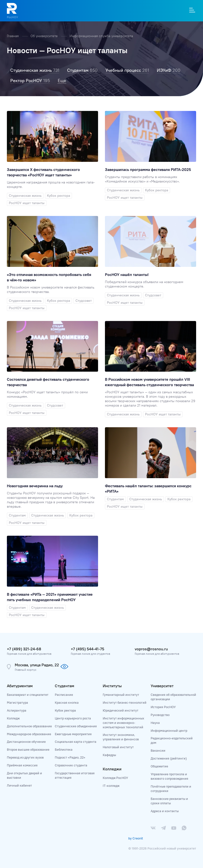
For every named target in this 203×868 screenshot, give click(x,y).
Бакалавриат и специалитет (28, 695)
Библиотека (64, 749)
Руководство (160, 715)
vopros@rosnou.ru (151, 649)
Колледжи (112, 769)
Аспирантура (17, 710)
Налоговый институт (118, 747)
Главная (13, 36)
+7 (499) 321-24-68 (24, 649)
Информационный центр (169, 731)
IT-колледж (111, 786)
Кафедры (109, 755)
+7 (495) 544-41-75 (87, 649)
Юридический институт (121, 710)
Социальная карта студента (76, 742)
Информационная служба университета (101, 36)
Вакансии (158, 750)
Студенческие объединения (76, 726)
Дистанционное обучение (26, 742)
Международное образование (29, 734)
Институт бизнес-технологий (125, 702)
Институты (112, 686)
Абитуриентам (20, 686)
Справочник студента (71, 765)
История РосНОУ (163, 707)
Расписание (64, 695)
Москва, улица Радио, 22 (37, 665)
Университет (162, 686)
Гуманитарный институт (121, 695)
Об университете (45, 36)
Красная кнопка (67, 702)
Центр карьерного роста (73, 718)
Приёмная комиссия (22, 765)
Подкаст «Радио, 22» (70, 757)
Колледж (13, 718)
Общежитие (159, 766)
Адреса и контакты (165, 811)
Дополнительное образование (29, 726)
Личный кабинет (19, 785)
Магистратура (17, 702)
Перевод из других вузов (25, 757)
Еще (62, 81)
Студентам (65, 686)
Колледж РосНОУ (115, 778)
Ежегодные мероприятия (73, 734)
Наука (155, 723)
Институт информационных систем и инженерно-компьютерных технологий (123, 723)
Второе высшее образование (28, 749)
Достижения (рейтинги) (169, 758)
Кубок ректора (65, 710)
